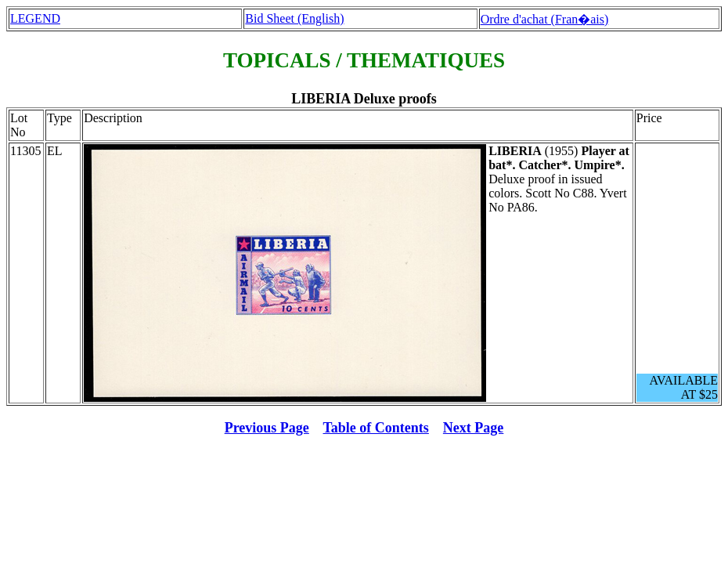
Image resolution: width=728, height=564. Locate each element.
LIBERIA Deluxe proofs (364, 99)
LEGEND (35, 18)
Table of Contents (376, 428)
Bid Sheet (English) (294, 18)
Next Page (473, 428)
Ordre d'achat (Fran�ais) (545, 19)
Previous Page (267, 428)
